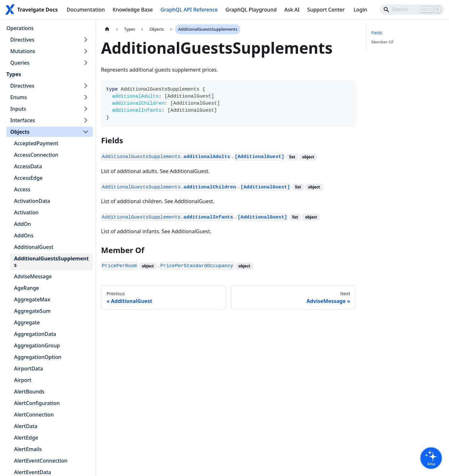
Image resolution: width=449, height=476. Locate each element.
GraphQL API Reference (189, 10)
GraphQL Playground (251, 10)
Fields (377, 33)
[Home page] (107, 29)
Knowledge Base (133, 10)
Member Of (382, 42)
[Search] (412, 10)
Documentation (86, 10)
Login (360, 10)
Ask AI (292, 10)
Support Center (326, 10)
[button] (50, 40)
